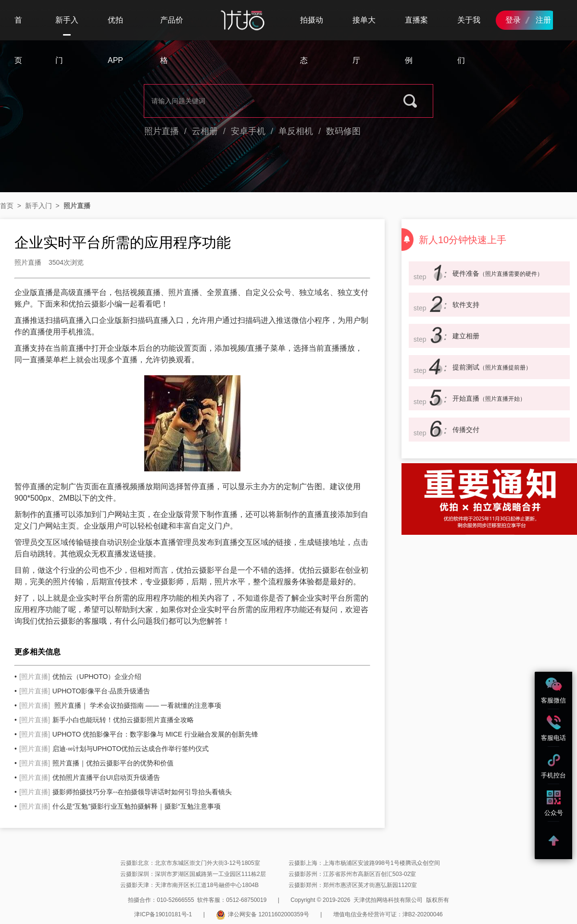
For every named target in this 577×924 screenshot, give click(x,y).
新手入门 (67, 28)
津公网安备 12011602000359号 (263, 914)
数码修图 (343, 131)
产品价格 (172, 40)
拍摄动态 (312, 40)
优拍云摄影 (88, 304)
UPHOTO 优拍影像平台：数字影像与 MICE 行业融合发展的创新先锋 (139, 734)
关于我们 (469, 40)
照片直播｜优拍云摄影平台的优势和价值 (96, 763)
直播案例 (416, 40)
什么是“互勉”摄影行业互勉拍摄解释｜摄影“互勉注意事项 (120, 806)
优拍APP (115, 40)
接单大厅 (364, 40)
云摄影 (326, 570)
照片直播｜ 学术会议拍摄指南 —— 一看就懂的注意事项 (120, 705)
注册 (543, 20)
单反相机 (296, 131)
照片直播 (162, 131)
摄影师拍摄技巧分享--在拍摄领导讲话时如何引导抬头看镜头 (125, 792)
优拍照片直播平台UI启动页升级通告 (90, 777)
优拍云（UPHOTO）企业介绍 (80, 677)
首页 (18, 40)
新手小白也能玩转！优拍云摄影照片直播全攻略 (107, 720)
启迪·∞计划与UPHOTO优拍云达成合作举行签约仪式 (114, 749)
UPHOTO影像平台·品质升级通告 (85, 691)
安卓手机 (248, 131)
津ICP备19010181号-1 (163, 914)
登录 (513, 20)
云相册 (205, 131)
